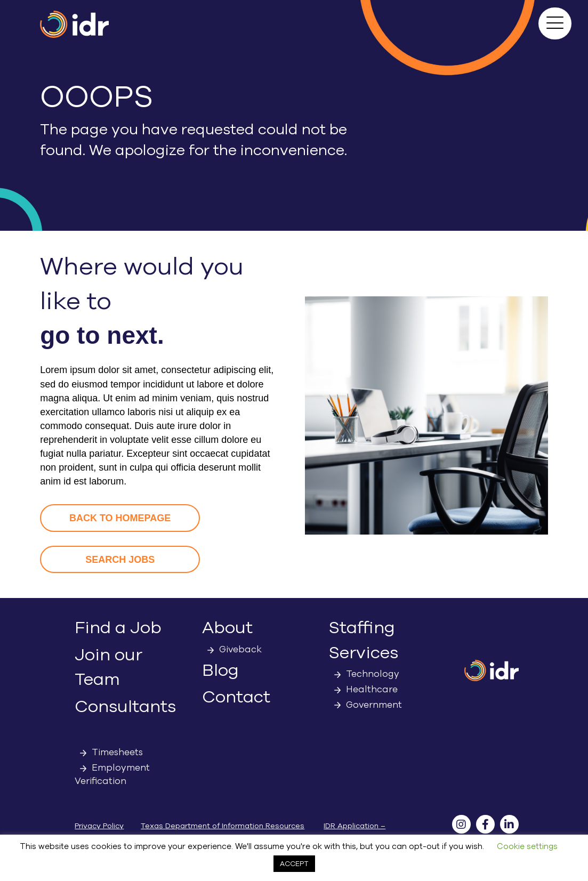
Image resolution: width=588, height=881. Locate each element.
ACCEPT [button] (294, 864)
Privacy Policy (99, 826)
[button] (555, 23)
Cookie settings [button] (527, 846)
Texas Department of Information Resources (223, 826)
